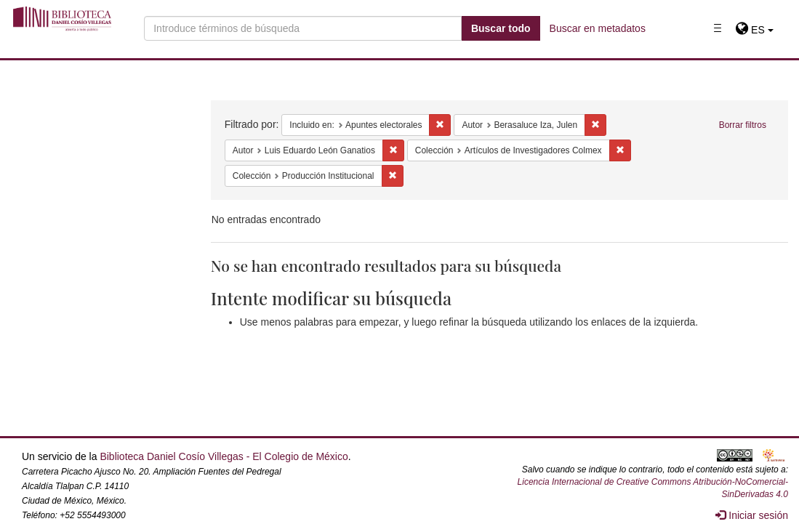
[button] (754, 30)
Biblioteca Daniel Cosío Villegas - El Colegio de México (224, 456)
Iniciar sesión (752, 515)
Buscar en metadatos (598, 28)
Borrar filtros (743, 125)
